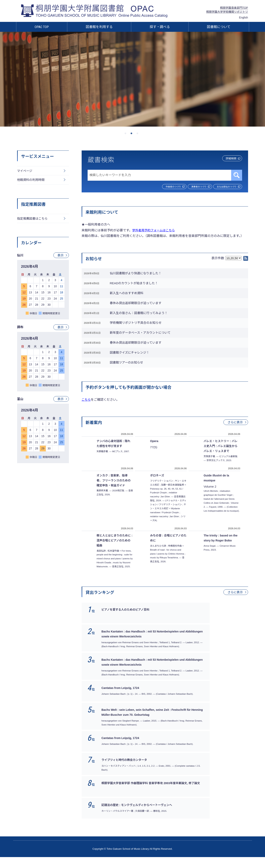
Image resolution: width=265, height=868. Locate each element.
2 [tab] (133, 135)
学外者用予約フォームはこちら (155, 231)
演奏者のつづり (190, 187)
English (243, 18)
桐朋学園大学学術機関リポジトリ (227, 12)
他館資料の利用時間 (31, 180)
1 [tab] (127, 135)
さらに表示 (235, 440)
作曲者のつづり (159, 187)
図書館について (219, 27)
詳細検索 (228, 159)
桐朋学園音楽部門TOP (234, 8)
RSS (246, 259)
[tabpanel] (132, 79)
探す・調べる (160, 27)
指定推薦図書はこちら (33, 220)
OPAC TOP (42, 27)
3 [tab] (139, 135)
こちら (86, 418)
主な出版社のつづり (224, 187)
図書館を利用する (99, 27)
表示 (60, 257)
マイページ (25, 171)
